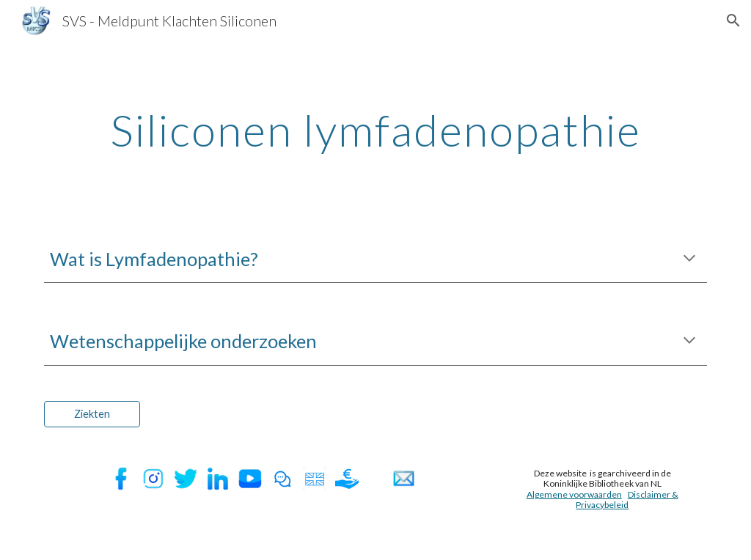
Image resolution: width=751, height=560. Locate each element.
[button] (733, 21)
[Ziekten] (92, 414)
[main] (376, 130)
